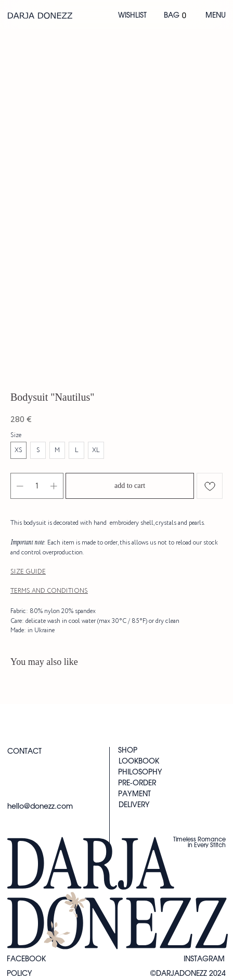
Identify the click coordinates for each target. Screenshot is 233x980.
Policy (20, 974)
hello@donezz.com (40, 807)
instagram (204, 959)
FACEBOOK (26, 959)
